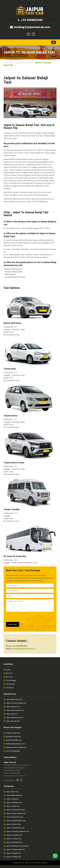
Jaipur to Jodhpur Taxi (14, 839)
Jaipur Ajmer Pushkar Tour (15, 710)
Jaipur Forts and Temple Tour (16, 703)
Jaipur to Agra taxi (12, 799)
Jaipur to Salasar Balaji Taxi (15, 850)
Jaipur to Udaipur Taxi (14, 857)
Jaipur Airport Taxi (12, 792)
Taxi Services (10, 684)
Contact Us (10, 688)
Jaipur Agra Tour (12, 714)
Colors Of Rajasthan (13, 751)
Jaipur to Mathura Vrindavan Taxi (17, 846)
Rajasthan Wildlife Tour (14, 740)
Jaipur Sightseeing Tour (14, 699)
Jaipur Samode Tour (13, 721)
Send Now (13, 624)
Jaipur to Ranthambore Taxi (15, 810)
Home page (8, 63)
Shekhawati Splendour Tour (16, 744)
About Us (9, 673)
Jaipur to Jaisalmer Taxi (14, 835)
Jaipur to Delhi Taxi (13, 806)
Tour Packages (11, 680)
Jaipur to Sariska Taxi (13, 853)
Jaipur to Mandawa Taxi (14, 842)
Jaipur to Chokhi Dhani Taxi (15, 828)
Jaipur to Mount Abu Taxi (15, 817)
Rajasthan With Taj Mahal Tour (16, 747)
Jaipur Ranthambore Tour (15, 718)
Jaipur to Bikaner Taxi (13, 824)
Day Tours (9, 677)
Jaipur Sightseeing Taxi (14, 795)
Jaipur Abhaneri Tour (13, 707)
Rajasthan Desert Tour (14, 737)
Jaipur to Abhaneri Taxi (14, 803)
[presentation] (20, 616)
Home (8, 670)
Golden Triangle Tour (13, 733)
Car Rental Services (24, 63)
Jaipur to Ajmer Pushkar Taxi (16, 813)
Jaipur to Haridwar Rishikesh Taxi (17, 831)
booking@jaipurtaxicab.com (17, 776)
